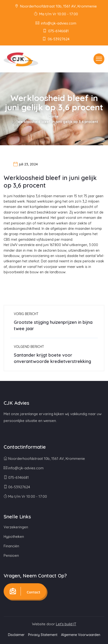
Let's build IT (66, 624)
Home (54, 116)
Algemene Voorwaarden (81, 635)
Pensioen (11, 555)
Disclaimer (16, 635)
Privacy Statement (43, 635)
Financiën (11, 546)
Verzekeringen (16, 527)
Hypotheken (14, 537)
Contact (25, 591)
